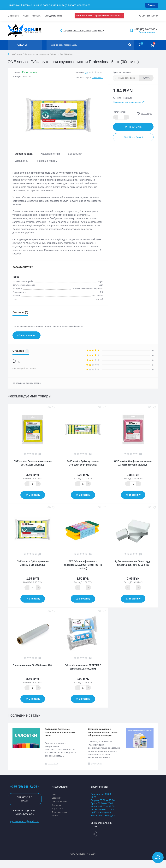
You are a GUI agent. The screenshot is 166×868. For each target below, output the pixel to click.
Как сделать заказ (53, 16)
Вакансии (56, 798)
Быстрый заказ (133, 137)
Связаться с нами (25, 799)
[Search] (130, 45)
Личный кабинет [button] (149, 16)
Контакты (36, 16)
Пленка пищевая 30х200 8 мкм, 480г (33, 665)
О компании (13, 16)
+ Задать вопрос (27, 335)
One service (98, 78)
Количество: (120, 112)
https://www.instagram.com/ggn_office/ (94, 834)
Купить (146, 78)
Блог (54, 794)
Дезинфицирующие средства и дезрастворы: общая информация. (103, 732)
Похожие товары (47, 161)
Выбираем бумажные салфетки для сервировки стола (60, 732)
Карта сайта (58, 809)
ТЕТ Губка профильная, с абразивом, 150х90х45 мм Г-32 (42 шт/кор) (83, 565)
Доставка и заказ (60, 801)
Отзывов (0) (22, 161)
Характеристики (50, 154)
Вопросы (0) (75, 154)
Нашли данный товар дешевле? (129, 102)
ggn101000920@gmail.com (25, 821)
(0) (86, 72)
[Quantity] (33, 484)
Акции (26, 16)
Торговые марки (60, 812)
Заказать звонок (147, 32)
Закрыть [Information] (152, 5)
